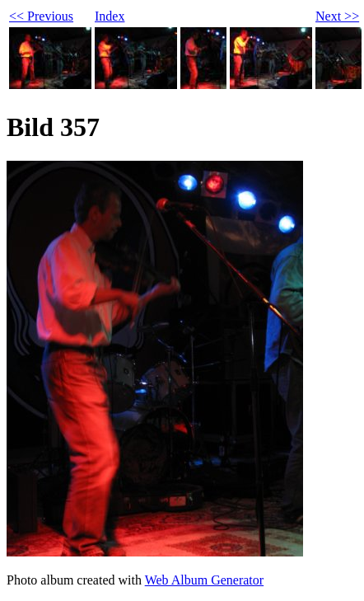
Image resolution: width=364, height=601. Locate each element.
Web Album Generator (204, 580)
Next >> (337, 16)
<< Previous (41, 16)
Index (110, 16)
